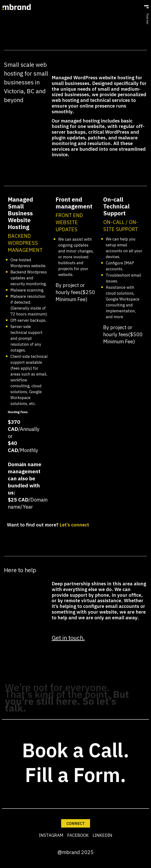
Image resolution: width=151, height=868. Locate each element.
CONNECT (76, 823)
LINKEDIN (102, 835)
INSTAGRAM (51, 835)
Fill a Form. (75, 775)
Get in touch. (68, 638)
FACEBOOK (78, 835)
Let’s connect (74, 525)
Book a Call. (76, 750)
